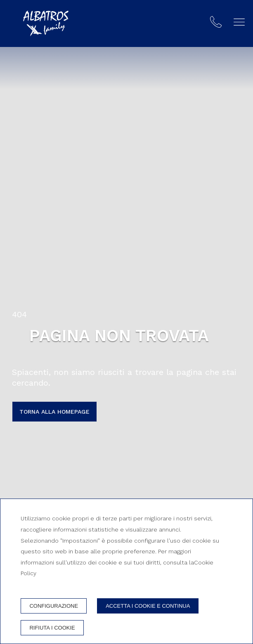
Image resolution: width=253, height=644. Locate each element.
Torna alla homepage (54, 412)
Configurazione (54, 606)
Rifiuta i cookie (52, 628)
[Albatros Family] (46, 23)
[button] (239, 22)
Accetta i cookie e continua (148, 606)
